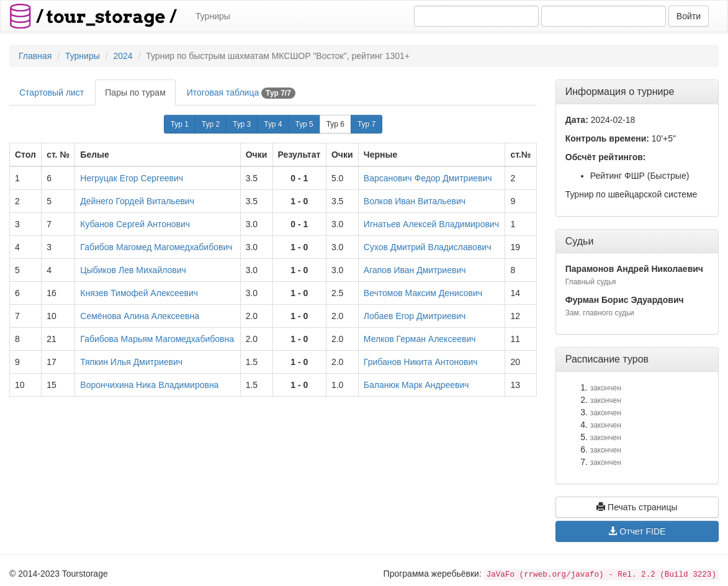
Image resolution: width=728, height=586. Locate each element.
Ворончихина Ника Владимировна (149, 385)
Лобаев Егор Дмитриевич (415, 316)
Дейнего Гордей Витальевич (137, 201)
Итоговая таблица (241, 93)
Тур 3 (242, 124)
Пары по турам (135, 92)
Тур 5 (304, 124)
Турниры (213, 16)
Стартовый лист (52, 92)
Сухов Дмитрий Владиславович (428, 247)
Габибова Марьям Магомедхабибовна (157, 339)
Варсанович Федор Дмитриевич (428, 178)
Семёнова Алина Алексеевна (140, 316)
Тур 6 (335, 124)
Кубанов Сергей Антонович (135, 224)
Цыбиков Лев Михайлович (133, 270)
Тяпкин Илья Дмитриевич (131, 362)
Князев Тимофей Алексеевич (139, 293)
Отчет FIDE (637, 531)
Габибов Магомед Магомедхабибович (156, 247)
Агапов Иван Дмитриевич (415, 270)
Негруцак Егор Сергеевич (132, 178)
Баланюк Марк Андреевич (416, 385)
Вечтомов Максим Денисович (423, 293)
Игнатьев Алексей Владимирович (431, 224)
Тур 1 (180, 124)
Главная (35, 56)
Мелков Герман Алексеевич (420, 339)
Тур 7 (366, 124)
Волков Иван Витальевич (415, 201)
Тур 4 (273, 124)
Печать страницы (637, 507)
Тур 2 (211, 124)
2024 (123, 56)
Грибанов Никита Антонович (421, 362)
